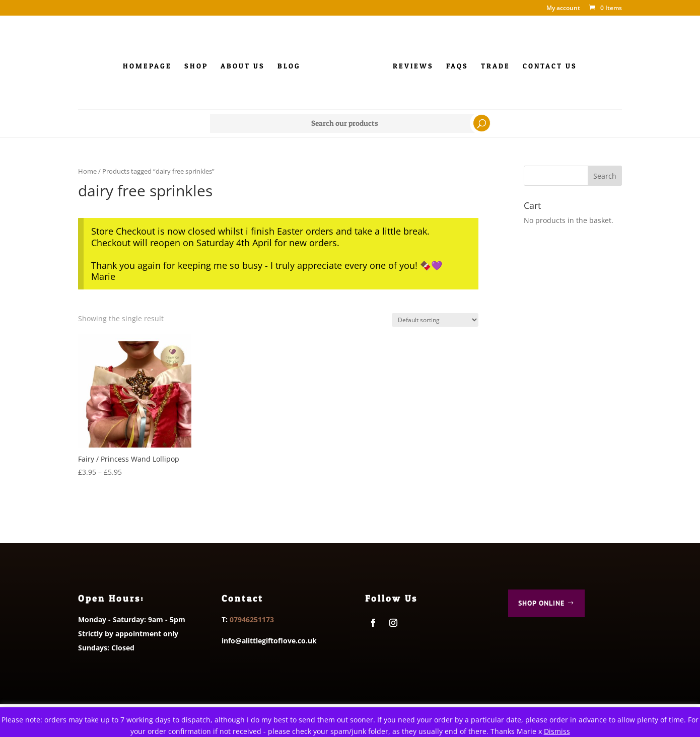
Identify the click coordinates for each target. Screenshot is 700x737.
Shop (196, 66)
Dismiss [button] (557, 731)
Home (87, 171)
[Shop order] (435, 320)
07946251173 (252, 619)
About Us (243, 66)
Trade (496, 66)
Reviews (413, 66)
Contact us (550, 66)
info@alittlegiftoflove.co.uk (269, 641)
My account (563, 9)
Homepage (147, 66)
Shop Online (541, 603)
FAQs (457, 66)
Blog (289, 66)
